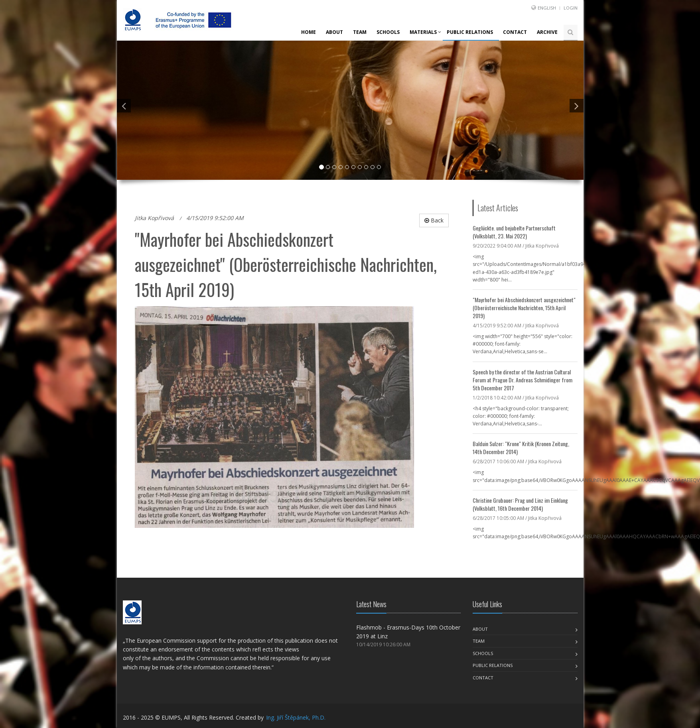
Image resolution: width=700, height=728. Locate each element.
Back (434, 220)
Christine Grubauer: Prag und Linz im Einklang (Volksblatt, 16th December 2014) (520, 504)
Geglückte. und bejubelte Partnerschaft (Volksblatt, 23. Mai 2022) (514, 232)
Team (360, 32)
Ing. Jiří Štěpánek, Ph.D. (296, 717)
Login (571, 8)
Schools (388, 32)
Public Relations (470, 32)
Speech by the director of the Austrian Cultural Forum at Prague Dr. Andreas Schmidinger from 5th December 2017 (523, 380)
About (334, 32)
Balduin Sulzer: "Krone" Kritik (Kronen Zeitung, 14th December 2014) (521, 448)
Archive (547, 32)
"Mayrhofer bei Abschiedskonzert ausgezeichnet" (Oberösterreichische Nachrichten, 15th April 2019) (524, 308)
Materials (423, 32)
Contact (515, 32)
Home (309, 32)
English (547, 8)
